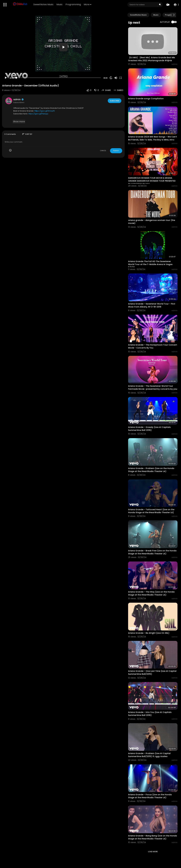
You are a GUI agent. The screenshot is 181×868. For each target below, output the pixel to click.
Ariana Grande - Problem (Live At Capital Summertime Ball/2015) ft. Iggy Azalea (149, 755)
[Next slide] (174, 15)
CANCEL (103, 151)
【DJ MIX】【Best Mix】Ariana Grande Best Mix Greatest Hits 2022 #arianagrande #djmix (152, 59)
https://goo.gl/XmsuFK (45, 111)
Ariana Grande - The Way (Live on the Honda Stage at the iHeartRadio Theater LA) (151, 593)
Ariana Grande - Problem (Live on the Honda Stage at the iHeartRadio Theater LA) (151, 470)
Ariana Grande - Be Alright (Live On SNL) (149, 633)
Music (60, 4)
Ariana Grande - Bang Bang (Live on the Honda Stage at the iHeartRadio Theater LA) (153, 837)
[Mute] (116, 78)
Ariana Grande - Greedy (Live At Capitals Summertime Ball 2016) (149, 429)
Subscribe (114, 101)
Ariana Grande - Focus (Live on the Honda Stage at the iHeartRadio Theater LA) (150, 796)
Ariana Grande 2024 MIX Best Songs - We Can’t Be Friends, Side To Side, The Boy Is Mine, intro (153, 138)
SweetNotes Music (44, 4)
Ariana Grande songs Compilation (146, 99)
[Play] (6, 78)
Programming (74, 4)
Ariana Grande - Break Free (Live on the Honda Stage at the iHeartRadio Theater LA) (152, 552)
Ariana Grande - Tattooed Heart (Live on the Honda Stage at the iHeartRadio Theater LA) (151, 511)
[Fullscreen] (121, 78)
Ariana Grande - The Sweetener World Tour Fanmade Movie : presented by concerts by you (153, 387)
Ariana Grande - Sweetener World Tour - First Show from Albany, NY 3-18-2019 (152, 305)
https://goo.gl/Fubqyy (38, 114)
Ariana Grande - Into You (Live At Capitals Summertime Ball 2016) (150, 714)
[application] (63, 47)
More (88, 4)
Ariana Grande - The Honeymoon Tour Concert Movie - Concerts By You (153, 346)
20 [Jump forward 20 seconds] (111, 78)
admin (19, 99)
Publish (116, 151)
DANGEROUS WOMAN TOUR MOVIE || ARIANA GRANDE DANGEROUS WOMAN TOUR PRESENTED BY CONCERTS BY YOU (152, 181)
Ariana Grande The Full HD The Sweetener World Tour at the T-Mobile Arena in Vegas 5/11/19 (150, 264)
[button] (176, 5)
